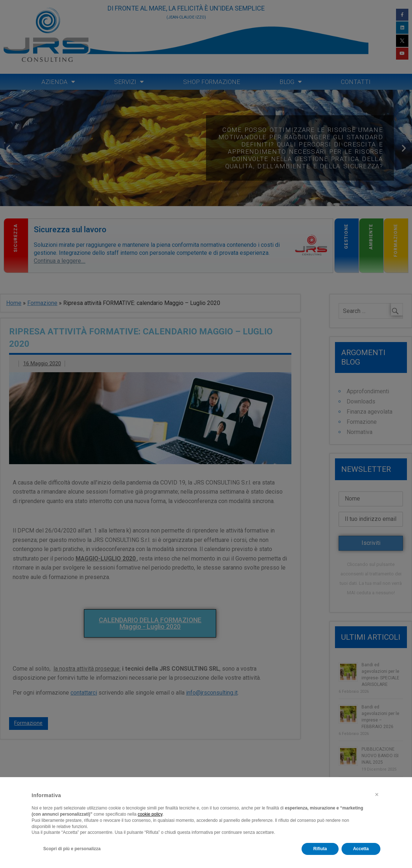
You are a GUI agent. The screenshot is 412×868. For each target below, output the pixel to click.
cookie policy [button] (150, 814)
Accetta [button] (361, 849)
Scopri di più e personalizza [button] (72, 849)
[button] (377, 795)
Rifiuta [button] (320, 849)
